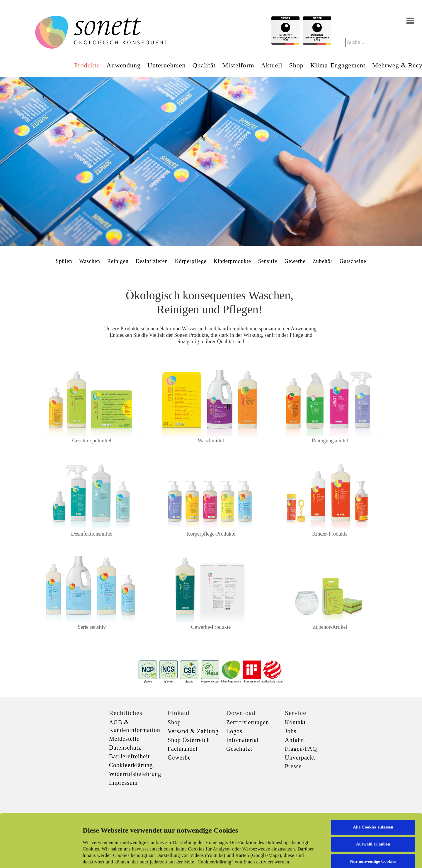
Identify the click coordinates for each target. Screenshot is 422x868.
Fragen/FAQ (301, 749)
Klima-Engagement (338, 65)
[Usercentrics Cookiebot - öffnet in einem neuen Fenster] (38, 857)
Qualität (204, 65)
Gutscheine (353, 261)
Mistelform (238, 65)
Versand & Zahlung (193, 731)
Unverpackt (300, 757)
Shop (296, 65)
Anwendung (124, 65)
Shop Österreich (189, 740)
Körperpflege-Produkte (211, 534)
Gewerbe (295, 261)
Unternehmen (167, 65)
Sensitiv (268, 261)
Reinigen (118, 261)
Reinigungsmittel (330, 441)
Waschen (90, 261)
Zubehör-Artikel (330, 627)
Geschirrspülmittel (92, 441)
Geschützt (239, 749)
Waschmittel (211, 441)
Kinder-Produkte (330, 534)
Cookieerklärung (131, 765)
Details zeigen (303, 857)
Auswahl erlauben (373, 798)
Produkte (87, 65)
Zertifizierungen (248, 722)
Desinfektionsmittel (92, 534)
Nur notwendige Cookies (373, 815)
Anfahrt (295, 740)
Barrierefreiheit (129, 756)
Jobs (291, 731)
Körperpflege (191, 261)
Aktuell (272, 65)
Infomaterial (243, 740)
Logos (234, 731)
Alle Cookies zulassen (373, 781)
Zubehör (323, 261)
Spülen (64, 261)
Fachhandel (183, 749)
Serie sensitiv (92, 627)
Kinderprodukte (232, 261)
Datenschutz (125, 748)
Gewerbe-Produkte (211, 627)
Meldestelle (124, 739)
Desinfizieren (152, 261)
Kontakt (295, 722)
